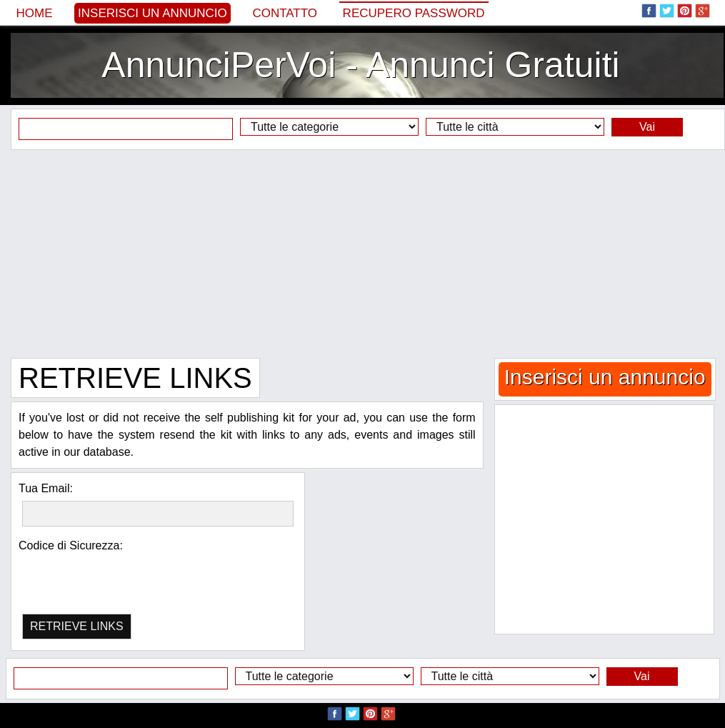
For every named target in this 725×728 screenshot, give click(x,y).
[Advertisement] (362, 254)
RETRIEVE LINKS (77, 626)
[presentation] (96, 574)
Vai (647, 127)
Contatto (285, 13)
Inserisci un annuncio (152, 13)
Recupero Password (414, 13)
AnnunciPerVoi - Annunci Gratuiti (360, 65)
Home (35, 13)
